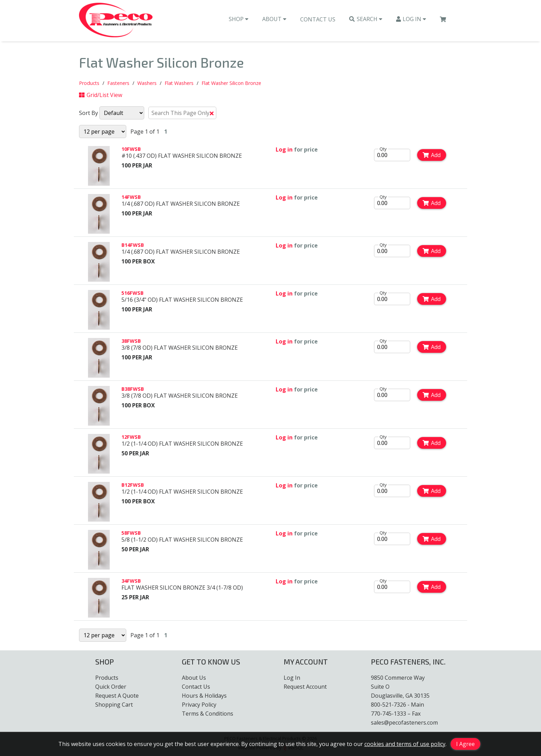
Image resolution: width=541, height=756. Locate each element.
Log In (411, 21)
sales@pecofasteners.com (404, 723)
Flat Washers (179, 84)
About (274, 21)
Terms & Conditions (208, 714)
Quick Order (111, 687)
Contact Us (318, 21)
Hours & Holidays (204, 696)
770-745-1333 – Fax (396, 714)
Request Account (305, 687)
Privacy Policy (199, 705)
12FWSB (131, 438)
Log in (284, 150)
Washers (147, 84)
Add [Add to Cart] (432, 156)
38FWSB (131, 342)
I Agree (465, 744)
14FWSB (131, 198)
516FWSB (132, 294)
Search (366, 21)
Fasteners (118, 84)
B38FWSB (133, 390)
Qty (383, 149)
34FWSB (131, 581)
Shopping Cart (114, 705)
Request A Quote (117, 696)
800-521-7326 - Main (397, 705)
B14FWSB (133, 246)
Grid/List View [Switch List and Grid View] (101, 96)
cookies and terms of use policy (405, 744)
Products (89, 84)
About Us (194, 678)
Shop (239, 21)
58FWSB (131, 534)
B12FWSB (133, 486)
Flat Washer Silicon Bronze (231, 84)
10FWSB (131, 150)
